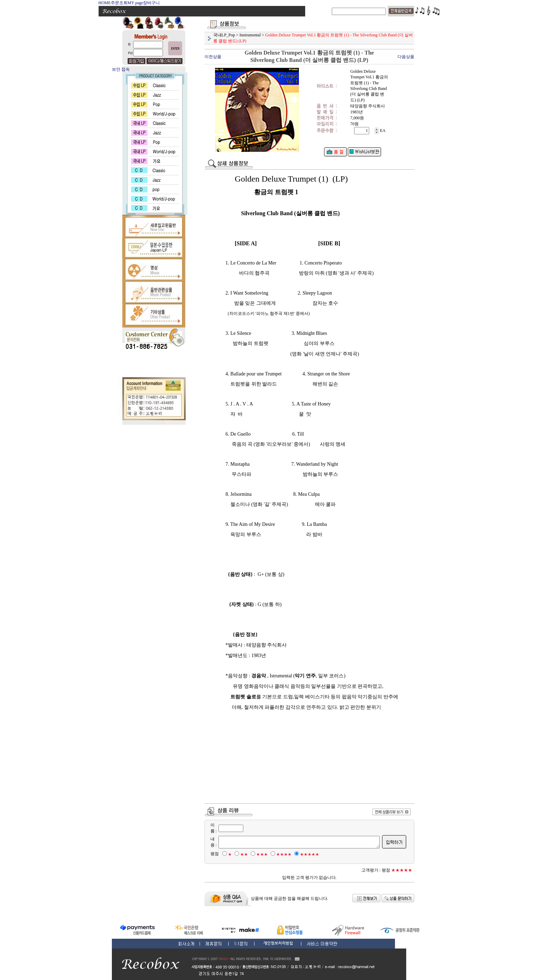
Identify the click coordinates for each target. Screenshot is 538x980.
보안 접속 (121, 69)
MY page (135, 3)
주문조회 (119, 3)
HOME (105, 3)
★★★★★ (305, 854)
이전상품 (213, 57)
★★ (240, 854)
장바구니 (151, 3)
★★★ (258, 854)
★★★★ (280, 854)
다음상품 (406, 57)
